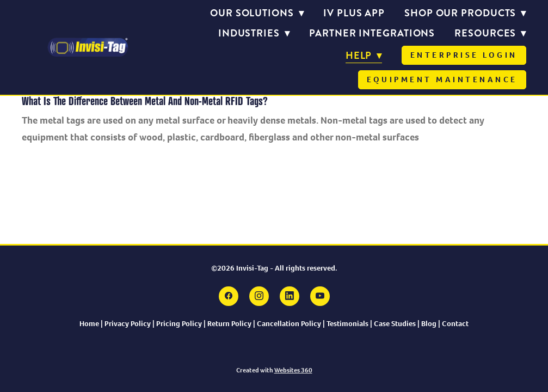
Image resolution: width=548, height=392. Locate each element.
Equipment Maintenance (442, 79)
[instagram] (259, 296)
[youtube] (320, 296)
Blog (430, 324)
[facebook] (229, 296)
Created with (274, 370)
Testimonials (348, 324)
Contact (455, 324)
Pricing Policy (179, 324)
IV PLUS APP (354, 13)
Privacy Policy (128, 324)
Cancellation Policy (289, 324)
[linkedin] (290, 296)
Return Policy (229, 324)
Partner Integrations (372, 33)
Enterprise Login (464, 55)
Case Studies (395, 324)
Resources (490, 33)
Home (89, 324)
